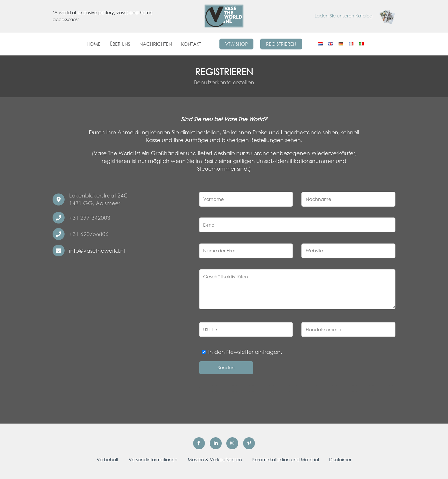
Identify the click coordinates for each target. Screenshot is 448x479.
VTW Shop (236, 44)
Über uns (120, 44)
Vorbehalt (107, 460)
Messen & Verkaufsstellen (215, 460)
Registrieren (281, 44)
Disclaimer (340, 460)
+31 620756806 (89, 234)
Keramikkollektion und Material (286, 460)
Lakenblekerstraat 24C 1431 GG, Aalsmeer (99, 199)
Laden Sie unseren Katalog (355, 16)
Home (94, 44)
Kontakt (191, 44)
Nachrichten (156, 44)
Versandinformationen (153, 460)
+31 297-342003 (90, 218)
